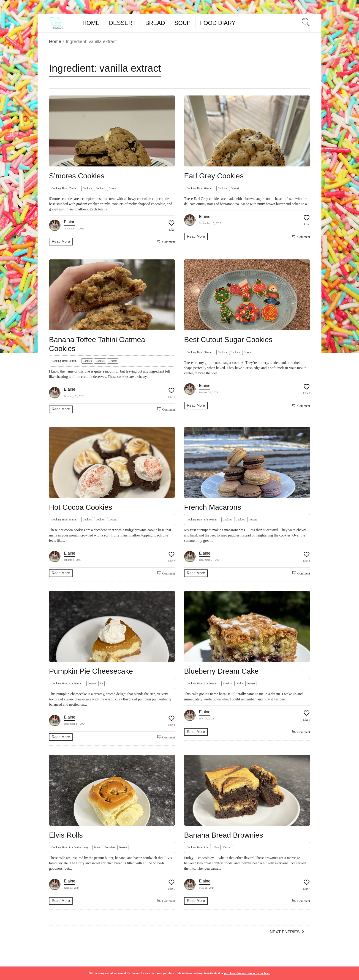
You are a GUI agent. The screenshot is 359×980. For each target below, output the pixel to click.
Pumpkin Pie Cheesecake (91, 671)
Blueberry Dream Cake (221, 671)
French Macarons (213, 507)
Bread (155, 23)
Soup (183, 23)
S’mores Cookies (77, 176)
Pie (102, 683)
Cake (240, 683)
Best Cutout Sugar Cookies (228, 340)
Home (91, 23)
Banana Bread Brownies (224, 835)
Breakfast (228, 683)
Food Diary (218, 23)
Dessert (122, 23)
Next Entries (285, 932)
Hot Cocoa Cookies (81, 507)
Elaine (70, 222)
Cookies (87, 188)
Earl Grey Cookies (214, 176)
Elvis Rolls (66, 835)
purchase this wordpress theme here (247, 973)
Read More (61, 241)
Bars (217, 847)
